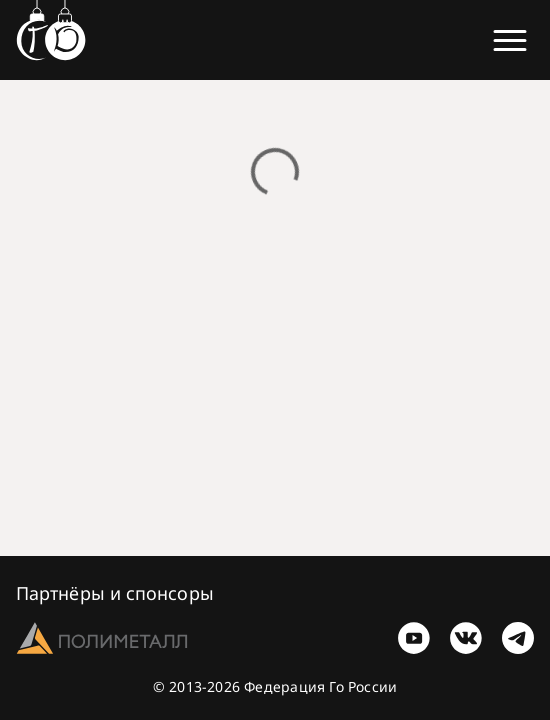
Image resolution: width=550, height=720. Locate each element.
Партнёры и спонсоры (115, 593)
